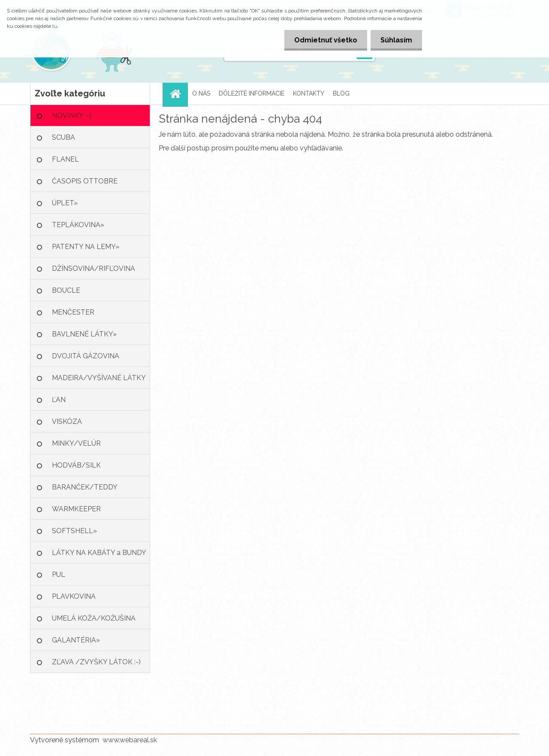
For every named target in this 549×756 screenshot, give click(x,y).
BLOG (341, 93)
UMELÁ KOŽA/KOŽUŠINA (94, 618)
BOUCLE (66, 290)
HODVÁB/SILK (76, 465)
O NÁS (201, 93)
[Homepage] (178, 94)
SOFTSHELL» (74, 531)
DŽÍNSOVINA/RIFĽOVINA (94, 268)
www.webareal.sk (130, 740)
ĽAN (59, 400)
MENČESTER (73, 312)
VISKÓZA (67, 421)
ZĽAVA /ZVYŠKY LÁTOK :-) (96, 662)
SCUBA (63, 137)
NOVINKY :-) (72, 115)
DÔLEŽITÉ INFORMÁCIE (252, 93)
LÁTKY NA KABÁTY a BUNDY (99, 553)
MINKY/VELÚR (76, 443)
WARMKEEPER (76, 509)
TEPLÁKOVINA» (78, 225)
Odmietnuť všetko (323, 40)
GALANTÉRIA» (76, 640)
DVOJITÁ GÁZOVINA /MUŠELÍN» (86, 359)
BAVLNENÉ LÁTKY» (84, 334)
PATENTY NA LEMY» (86, 247)
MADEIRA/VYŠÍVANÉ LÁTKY (99, 378)
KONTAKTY (309, 93)
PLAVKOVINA (74, 596)
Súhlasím (395, 40)
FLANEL (65, 159)
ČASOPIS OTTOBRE (85, 181)
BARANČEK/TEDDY (85, 487)
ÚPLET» (65, 203)
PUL (59, 574)
